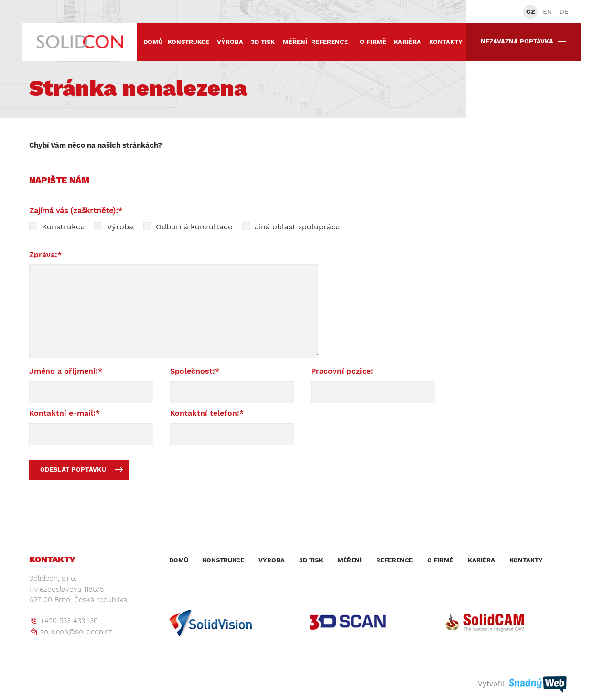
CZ (531, 11)
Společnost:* (195, 371)
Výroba (230, 42)
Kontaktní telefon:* (207, 413)
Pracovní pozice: (342, 371)
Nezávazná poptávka (523, 41)
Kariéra (407, 42)
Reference (329, 42)
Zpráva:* (45, 254)
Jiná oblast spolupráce (291, 227)
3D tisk (263, 42)
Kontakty (446, 42)
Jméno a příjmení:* (66, 371)
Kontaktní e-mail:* (65, 413)
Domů (153, 42)
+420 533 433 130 (69, 621)
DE (564, 11)
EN (547, 11)
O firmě (373, 42)
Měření (295, 42)
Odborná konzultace (188, 227)
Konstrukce (188, 42)
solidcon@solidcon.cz (76, 632)
